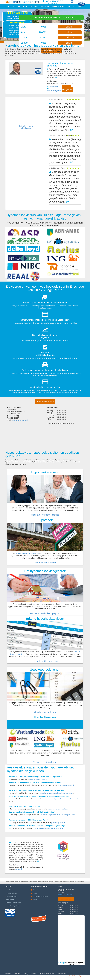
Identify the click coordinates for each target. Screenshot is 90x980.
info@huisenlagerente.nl (55, 91)
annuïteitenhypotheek (74, 799)
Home (7, 6)
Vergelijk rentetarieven (45, 762)
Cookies (33, 974)
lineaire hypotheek (55, 799)
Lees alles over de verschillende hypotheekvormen (57, 793)
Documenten (61, 974)
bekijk (70, 27)
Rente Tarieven (58, 6)
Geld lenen (45, 6)
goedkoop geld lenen (58, 823)
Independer (19, 869)
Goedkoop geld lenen (45, 712)
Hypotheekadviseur (20, 6)
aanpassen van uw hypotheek (58, 809)
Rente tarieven (10, 900)
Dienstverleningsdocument (40, 896)
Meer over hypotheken (45, 562)
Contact (80, 6)
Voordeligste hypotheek (13, 906)
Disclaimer (17, 974)
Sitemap (8, 974)
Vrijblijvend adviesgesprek (67, 89)
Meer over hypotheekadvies (45, 515)
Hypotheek (34, 6)
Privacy (25, 974)
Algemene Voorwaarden (46, 974)
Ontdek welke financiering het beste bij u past (49, 828)
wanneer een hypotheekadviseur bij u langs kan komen (58, 815)
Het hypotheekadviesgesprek (45, 613)
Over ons (70, 6)
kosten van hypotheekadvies (27, 553)
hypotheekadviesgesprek (66, 785)
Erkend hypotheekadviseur (45, 661)
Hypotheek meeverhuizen (13, 903)
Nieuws (35, 900)
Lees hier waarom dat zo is (38, 779)
